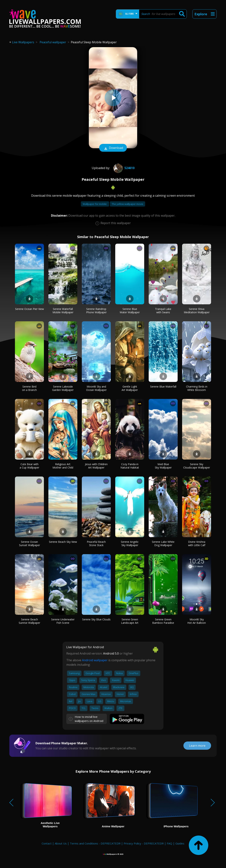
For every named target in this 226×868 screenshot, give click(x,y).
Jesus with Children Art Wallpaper (96, 466)
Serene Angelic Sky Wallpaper (130, 543)
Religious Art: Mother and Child (63, 466)
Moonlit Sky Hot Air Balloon (197, 621)
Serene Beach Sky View (63, 542)
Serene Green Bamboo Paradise (163, 621)
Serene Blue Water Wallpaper (130, 311)
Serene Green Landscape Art (130, 621)
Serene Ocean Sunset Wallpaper (30, 543)
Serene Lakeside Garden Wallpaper (63, 388)
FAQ (169, 843)
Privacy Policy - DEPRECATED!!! (144, 843)
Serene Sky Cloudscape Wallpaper (197, 466)
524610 (123, 168)
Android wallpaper (95, 660)
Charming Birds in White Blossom (197, 388)
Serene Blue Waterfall (163, 387)
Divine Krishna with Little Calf (197, 543)
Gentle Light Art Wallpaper (130, 388)
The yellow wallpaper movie (127, 204)
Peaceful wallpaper (53, 42)
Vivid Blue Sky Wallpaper (163, 466)
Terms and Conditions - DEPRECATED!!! (95, 843)
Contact (47, 843)
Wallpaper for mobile (95, 204)
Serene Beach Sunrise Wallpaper (29, 621)
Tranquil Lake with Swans (163, 311)
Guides (180, 843)
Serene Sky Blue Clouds (96, 619)
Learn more (197, 746)
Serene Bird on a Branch (29, 388)
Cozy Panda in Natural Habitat (130, 466)
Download (113, 148)
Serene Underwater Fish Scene (63, 621)
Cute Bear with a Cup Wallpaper (29, 466)
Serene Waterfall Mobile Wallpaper (63, 311)
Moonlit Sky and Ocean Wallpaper (96, 388)
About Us (61, 843)
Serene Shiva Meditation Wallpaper (197, 311)
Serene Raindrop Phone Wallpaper (96, 311)
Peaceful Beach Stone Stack (96, 543)
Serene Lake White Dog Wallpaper (163, 543)
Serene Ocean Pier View (30, 309)
